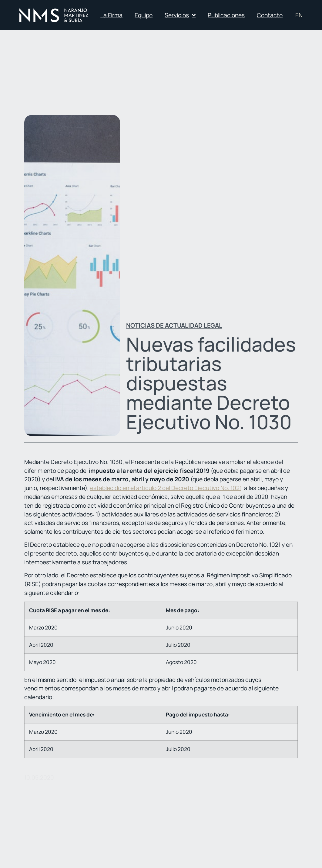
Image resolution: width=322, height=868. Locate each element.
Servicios (180, 15)
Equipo (144, 15)
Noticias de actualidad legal (174, 325)
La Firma (111, 15)
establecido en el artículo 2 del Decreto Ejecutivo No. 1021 (166, 488)
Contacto (270, 15)
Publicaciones (226, 15)
